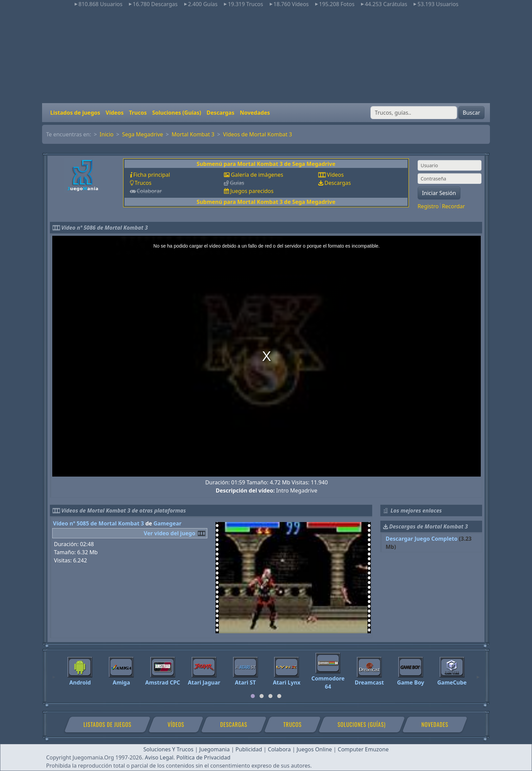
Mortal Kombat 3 (193, 134)
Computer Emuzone (363, 749)
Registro (428, 206)
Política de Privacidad (203, 757)
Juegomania (214, 749)
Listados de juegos (75, 113)
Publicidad (249, 749)
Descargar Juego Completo (422, 539)
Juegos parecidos (252, 191)
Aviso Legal (159, 757)
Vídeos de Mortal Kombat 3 (257, 134)
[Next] (478, 674)
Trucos (138, 113)
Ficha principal (152, 175)
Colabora (279, 749)
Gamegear (167, 523)
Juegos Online (314, 749)
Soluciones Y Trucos (169, 749)
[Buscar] (414, 113)
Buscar (471, 113)
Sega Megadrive (143, 134)
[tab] (253, 696)
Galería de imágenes (257, 175)
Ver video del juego (170, 533)
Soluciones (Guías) (176, 113)
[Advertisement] (266, 56)
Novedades (255, 113)
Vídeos (115, 113)
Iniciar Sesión (439, 193)
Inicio (107, 134)
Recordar (453, 206)
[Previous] (54, 674)
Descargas (221, 113)
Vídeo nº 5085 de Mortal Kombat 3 (98, 523)
